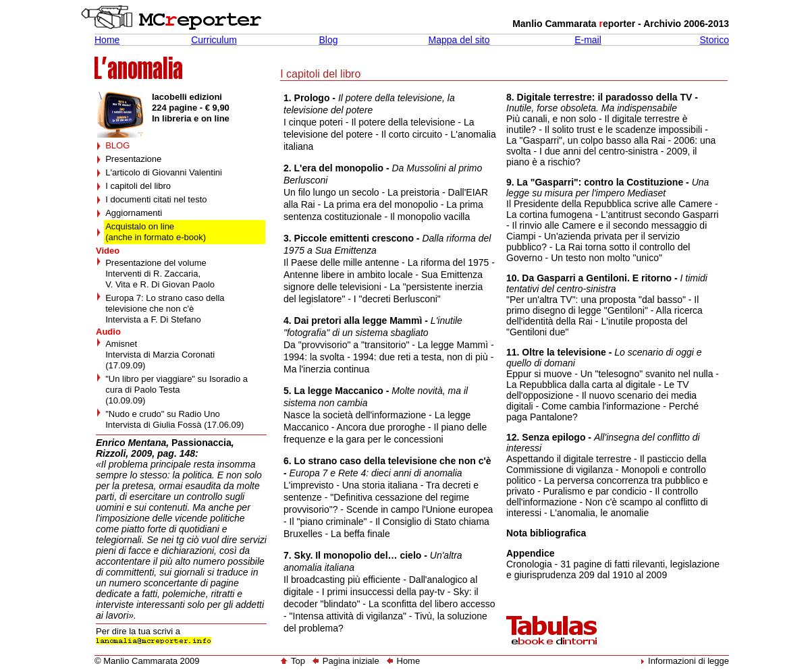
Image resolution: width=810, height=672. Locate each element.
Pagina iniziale (351, 661)
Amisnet (121, 344)
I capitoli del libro (138, 186)
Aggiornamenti (134, 213)
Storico (714, 40)
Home (107, 40)
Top (293, 661)
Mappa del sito (459, 40)
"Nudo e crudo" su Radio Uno (163, 414)
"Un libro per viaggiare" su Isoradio (173, 379)
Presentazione (133, 159)
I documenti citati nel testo (156, 199)
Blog (328, 40)
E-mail (588, 40)
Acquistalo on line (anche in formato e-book (154, 232)
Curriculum (214, 40)
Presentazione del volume (156, 263)
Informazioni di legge (688, 661)
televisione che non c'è (150, 309)
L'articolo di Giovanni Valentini (164, 172)
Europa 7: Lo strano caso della (165, 298)
